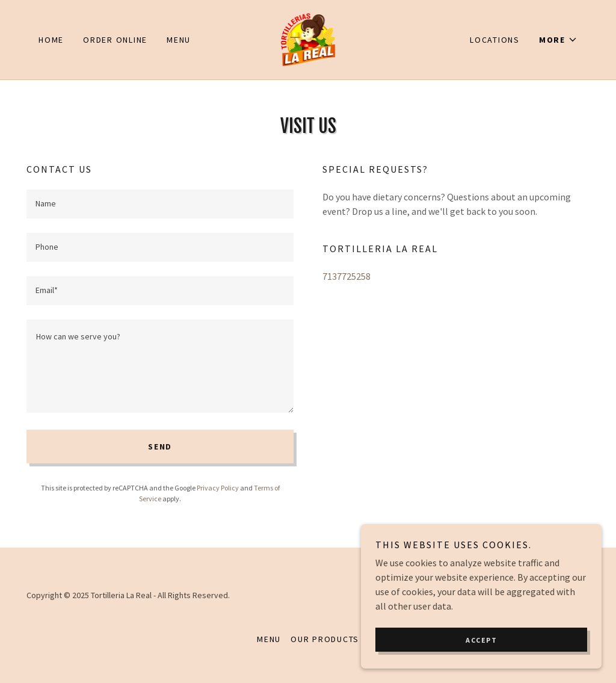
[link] (308, 39)
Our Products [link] (325, 639)
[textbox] (160, 204)
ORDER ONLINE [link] (115, 40)
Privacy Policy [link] (218, 488)
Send (160, 447)
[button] (558, 40)
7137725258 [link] (346, 276)
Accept (481, 640)
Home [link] (51, 40)
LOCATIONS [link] (495, 40)
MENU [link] (179, 40)
